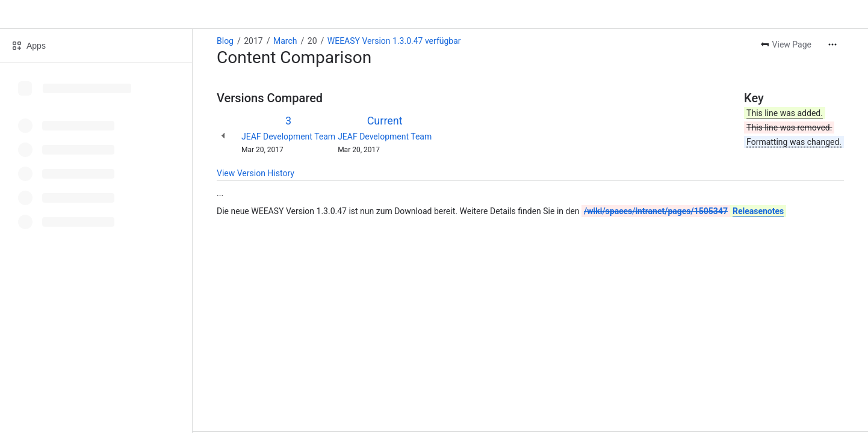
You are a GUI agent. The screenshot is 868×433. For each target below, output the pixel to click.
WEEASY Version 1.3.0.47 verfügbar (394, 41)
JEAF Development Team (288, 137)
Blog (225, 41)
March (285, 41)
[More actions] (832, 45)
